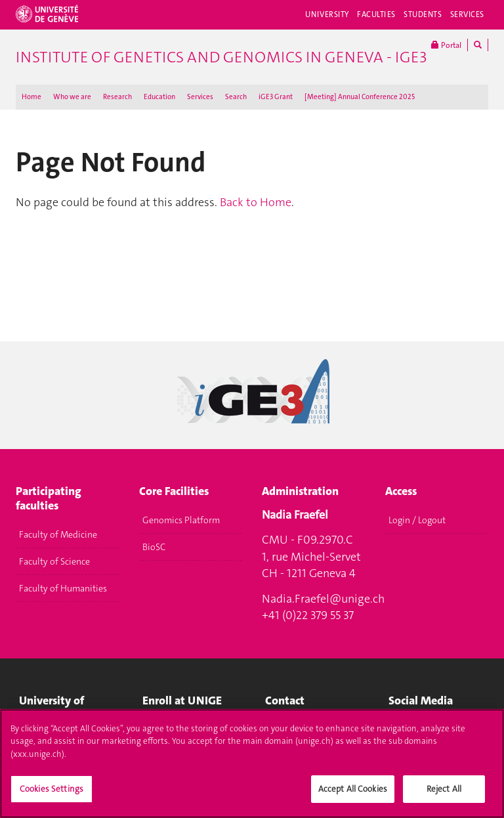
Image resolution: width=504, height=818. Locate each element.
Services (468, 14)
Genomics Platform (181, 520)
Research (117, 97)
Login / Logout (417, 520)
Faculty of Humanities (63, 588)
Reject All (444, 794)
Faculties (376, 14)
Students (423, 14)
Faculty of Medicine (58, 534)
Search (236, 97)
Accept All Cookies (353, 794)
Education (159, 97)
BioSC (154, 547)
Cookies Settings (52, 794)
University (327, 14)
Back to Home (256, 202)
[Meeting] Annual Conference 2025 (360, 97)
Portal (446, 45)
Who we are (72, 97)
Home (31, 97)
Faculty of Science (54, 561)
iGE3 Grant (276, 97)
